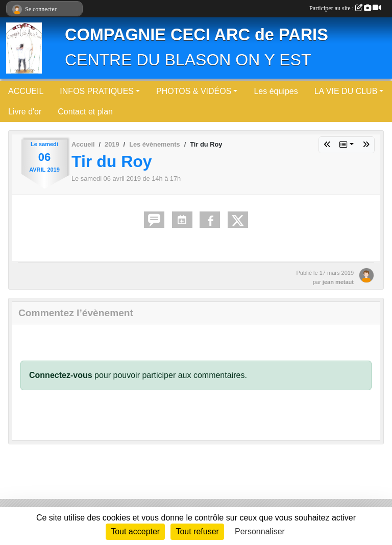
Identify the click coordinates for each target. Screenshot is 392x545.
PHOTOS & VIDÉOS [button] (194, 91)
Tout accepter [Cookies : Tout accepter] (135, 531)
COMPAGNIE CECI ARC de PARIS (197, 35)
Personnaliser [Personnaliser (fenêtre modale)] (260, 531)
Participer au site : (345, 8)
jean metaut (338, 282)
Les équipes (276, 91)
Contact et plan (85, 112)
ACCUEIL (26, 91)
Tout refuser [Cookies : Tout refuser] (197, 531)
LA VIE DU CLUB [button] (346, 91)
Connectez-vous (61, 375)
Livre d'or (25, 112)
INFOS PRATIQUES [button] (97, 91)
